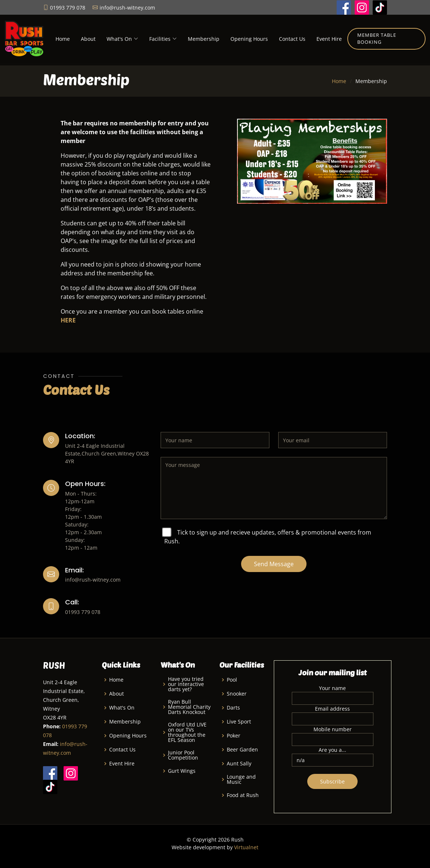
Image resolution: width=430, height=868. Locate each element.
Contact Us (292, 39)
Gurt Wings (182, 771)
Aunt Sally (239, 764)
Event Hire (329, 39)
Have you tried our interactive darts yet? (186, 684)
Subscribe (332, 781)
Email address (332, 709)
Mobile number (333, 729)
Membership (204, 39)
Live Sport (239, 722)
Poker (234, 736)
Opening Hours (249, 39)
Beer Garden (242, 750)
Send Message (274, 564)
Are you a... (332, 750)
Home (63, 39)
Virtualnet (246, 847)
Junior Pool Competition (183, 755)
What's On (122, 708)
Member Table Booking (377, 39)
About (88, 39)
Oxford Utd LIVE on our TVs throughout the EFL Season (187, 732)
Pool (232, 680)
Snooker (237, 694)
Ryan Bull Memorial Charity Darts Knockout (189, 707)
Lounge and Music (241, 779)
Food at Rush (243, 795)
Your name (332, 688)
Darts (233, 708)
